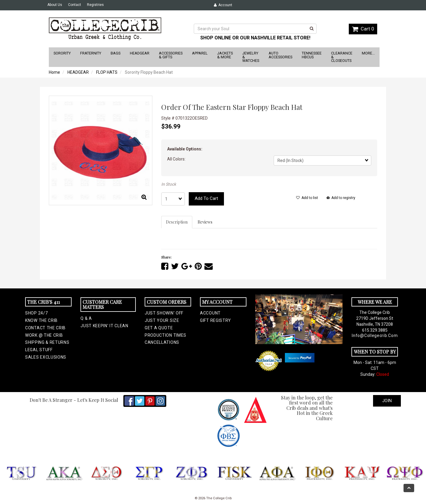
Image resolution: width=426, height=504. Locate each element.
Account (223, 5)
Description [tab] (177, 222)
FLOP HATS (107, 72)
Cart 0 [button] (363, 29)
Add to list (307, 198)
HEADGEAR (78, 72)
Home (54, 72)
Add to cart (206, 198)
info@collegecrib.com (375, 336)
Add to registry (341, 198)
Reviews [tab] (205, 222)
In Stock (169, 184)
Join (387, 401)
